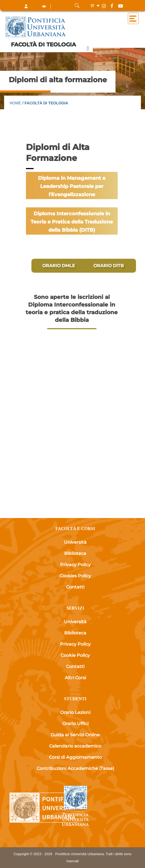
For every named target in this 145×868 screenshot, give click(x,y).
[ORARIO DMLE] (59, 266)
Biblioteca (75, 553)
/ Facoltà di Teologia (45, 103)
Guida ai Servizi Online (75, 735)
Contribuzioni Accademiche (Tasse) (75, 768)
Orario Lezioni (75, 712)
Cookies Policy (75, 576)
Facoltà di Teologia (43, 45)
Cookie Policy (75, 655)
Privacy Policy (75, 565)
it (92, 6)
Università (75, 542)
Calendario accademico (75, 746)
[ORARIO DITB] (109, 266)
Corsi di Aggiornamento (75, 757)
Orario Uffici (75, 724)
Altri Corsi (75, 678)
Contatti (75, 587)
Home (15, 103)
